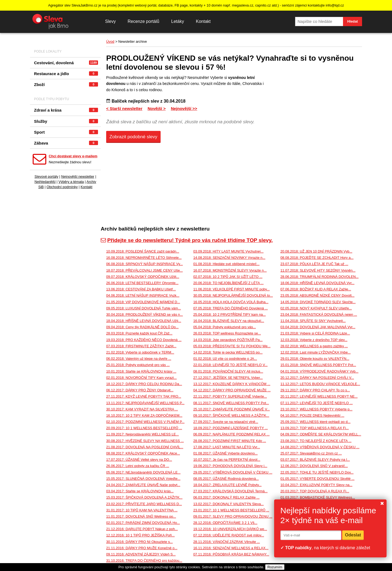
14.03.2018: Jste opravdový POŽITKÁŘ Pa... (228, 340)
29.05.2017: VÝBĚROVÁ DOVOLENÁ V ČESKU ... (233, 472)
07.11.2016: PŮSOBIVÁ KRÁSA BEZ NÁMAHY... (231, 554)
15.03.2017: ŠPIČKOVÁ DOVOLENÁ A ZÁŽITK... (144, 497)
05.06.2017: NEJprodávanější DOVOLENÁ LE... (143, 472)
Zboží (66, 85)
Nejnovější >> (184, 108)
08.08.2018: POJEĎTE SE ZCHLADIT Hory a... (317, 258)
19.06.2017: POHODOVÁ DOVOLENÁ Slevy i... (230, 466)
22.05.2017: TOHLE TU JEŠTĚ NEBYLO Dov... (317, 472)
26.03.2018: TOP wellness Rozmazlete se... (227, 333)
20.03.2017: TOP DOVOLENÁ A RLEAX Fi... (315, 491)
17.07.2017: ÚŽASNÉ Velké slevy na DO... (139, 460)
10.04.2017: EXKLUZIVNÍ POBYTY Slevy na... (316, 485)
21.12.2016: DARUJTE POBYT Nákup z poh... (142, 529)
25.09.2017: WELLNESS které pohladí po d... (316, 422)
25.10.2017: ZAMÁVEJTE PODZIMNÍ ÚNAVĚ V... (232, 409)
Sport (66, 132)
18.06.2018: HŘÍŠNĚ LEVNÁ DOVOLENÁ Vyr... (317, 283)
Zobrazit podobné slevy (133, 137)
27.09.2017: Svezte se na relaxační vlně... (226, 422)
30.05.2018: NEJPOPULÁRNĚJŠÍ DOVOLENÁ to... (233, 295)
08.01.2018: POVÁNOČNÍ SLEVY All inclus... (228, 371)
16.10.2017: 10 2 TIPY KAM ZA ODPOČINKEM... (144, 415)
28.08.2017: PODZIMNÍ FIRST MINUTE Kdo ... (230, 441)
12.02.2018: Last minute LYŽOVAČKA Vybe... (316, 352)
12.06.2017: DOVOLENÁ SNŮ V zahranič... (314, 466)
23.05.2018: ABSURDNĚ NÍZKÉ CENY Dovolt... (317, 295)
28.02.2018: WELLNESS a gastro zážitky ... (314, 346)
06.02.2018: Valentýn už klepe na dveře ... (139, 359)
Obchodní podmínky (62, 187)
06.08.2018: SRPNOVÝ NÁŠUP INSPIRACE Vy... (144, 264)
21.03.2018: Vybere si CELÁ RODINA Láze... (315, 333)
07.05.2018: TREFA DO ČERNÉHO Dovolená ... (231, 308)
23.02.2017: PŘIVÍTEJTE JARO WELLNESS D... (144, 504)
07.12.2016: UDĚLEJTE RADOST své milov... (229, 535)
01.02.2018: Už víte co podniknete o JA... (225, 359)
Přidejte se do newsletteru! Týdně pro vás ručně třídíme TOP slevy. (187, 240)
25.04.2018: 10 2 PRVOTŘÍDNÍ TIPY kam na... (229, 314)
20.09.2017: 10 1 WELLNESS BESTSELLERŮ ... (144, 428)
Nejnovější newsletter (78, 176)
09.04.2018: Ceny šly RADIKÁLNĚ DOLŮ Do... (142, 327)
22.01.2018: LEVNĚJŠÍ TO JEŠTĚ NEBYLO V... (230, 365)
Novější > (157, 108)
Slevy (110, 21)
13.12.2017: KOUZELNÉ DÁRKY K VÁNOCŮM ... (232, 384)
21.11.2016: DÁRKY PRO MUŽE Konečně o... (142, 548)
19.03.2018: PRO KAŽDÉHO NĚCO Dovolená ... (144, 340)
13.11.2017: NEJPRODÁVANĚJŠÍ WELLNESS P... (145, 403)
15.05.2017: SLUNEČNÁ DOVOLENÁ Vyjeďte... (143, 479)
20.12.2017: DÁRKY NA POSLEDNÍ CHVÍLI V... (317, 378)
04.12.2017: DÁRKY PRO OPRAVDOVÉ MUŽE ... (232, 390)
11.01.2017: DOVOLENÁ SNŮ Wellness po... (141, 516)
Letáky (178, 21)
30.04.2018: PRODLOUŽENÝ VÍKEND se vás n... (145, 314)
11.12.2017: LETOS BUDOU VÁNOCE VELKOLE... (320, 384)
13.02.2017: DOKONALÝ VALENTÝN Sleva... (229, 504)
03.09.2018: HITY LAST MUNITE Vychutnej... (228, 251)
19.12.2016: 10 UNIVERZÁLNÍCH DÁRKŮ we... (230, 529)
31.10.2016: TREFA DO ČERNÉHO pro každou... (144, 561)
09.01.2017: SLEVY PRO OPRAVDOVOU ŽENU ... (233, 516)
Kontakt (203, 21)
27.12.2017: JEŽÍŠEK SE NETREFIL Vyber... (228, 378)
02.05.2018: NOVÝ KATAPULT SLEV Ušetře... (316, 308)
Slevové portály (47, 176)
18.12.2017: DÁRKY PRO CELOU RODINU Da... (144, 384)
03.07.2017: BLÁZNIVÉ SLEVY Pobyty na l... (315, 460)
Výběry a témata (71, 182)
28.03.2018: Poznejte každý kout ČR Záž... (139, 333)
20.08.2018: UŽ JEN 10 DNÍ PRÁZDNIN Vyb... (316, 251)
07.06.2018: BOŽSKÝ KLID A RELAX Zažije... (316, 289)
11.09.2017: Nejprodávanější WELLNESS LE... (143, 434)
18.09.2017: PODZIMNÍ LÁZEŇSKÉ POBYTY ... (231, 428)
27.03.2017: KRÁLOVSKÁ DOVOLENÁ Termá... (230, 491)
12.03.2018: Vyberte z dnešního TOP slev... (314, 340)
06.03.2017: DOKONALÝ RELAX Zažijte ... (226, 497)
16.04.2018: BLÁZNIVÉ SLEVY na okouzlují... (229, 321)
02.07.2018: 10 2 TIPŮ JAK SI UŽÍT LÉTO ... (228, 277)
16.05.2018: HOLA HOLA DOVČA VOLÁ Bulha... (231, 302)
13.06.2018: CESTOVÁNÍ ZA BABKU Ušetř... (141, 289)
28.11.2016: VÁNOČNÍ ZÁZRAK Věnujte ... (227, 542)
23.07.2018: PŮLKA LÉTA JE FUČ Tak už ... (314, 264)
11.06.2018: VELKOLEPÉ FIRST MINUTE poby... (231, 289)
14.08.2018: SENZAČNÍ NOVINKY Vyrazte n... (229, 258)
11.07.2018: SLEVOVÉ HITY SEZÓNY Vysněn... (318, 270)
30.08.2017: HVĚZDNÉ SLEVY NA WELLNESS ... (145, 441)
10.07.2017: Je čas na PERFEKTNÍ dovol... (227, 460)
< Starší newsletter (124, 108)
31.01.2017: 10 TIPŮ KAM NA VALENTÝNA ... (142, 510)
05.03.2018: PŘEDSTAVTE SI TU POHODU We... (232, 346)
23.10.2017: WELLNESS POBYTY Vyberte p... (316, 409)
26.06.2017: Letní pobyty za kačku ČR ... (138, 466)
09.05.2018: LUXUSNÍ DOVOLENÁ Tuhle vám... (144, 308)
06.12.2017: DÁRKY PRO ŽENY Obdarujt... (140, 390)
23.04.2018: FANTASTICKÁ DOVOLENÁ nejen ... (319, 314)
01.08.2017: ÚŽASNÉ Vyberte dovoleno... (225, 453)
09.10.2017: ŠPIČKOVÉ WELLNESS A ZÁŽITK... (231, 415)
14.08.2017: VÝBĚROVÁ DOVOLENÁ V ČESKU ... (320, 447)
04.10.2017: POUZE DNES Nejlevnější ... (312, 415)
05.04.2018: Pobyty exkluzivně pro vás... (225, 327)
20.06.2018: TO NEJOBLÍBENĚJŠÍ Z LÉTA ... (228, 283)
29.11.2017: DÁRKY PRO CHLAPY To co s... (315, 390)
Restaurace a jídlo (66, 74)
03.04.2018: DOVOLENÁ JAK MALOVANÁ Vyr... (318, 327)
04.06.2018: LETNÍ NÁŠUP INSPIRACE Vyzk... (143, 295)
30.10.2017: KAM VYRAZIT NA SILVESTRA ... (142, 409)
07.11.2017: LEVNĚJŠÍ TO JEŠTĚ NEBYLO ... (317, 403)
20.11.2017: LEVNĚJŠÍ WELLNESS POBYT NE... (319, 396)
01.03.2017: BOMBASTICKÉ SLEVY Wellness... (318, 497)
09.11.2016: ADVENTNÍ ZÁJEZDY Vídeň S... (141, 554)
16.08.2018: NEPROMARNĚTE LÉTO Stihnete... (144, 258)
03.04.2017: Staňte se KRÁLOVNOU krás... (140, 491)
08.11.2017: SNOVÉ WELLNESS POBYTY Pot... (231, 403)
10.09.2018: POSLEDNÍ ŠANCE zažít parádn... (143, 251)
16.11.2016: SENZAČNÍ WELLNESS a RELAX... (231, 548)
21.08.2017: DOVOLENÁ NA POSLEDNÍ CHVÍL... (145, 447)
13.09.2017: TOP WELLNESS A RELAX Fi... (315, 428)
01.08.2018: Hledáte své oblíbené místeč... (226, 264)
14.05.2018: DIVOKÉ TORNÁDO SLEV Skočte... (318, 302)
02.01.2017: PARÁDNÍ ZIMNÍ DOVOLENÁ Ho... (143, 523)
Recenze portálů (144, 21)
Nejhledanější (45, 182)
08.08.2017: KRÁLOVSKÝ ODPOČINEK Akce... (143, 453)
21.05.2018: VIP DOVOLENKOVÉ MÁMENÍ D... (143, 302)
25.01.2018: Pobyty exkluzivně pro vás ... (138, 365)
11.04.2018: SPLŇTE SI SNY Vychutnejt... (313, 321)
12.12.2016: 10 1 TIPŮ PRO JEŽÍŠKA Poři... (140, 535)
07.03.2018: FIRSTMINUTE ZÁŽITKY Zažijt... (141, 346)
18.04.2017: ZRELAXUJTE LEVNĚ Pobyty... (227, 485)
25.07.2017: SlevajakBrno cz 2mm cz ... (311, 453)
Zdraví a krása (66, 110)
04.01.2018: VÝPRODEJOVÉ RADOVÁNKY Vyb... (319, 371)
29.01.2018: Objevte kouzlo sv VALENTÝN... (315, 359)
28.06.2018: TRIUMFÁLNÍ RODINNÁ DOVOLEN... (319, 277)
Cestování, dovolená (66, 63)
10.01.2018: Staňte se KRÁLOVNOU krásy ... (141, 371)
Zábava (66, 143)
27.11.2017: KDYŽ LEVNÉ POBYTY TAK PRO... (144, 396)
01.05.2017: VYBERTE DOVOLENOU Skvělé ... (317, 479)
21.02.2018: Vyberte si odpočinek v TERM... (140, 352)
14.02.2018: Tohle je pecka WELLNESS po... (228, 352)
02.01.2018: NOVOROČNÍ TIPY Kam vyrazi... (141, 378)
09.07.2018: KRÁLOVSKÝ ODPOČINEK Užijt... (143, 277)
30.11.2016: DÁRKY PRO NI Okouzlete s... (139, 542)
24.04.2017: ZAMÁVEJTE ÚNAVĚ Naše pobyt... (143, 485)
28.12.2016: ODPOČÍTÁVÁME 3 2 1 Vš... (225, 523)
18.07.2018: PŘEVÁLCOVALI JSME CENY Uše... (144, 270)
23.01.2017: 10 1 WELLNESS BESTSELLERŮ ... (231, 510)
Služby (66, 121)
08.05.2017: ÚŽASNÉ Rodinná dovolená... (226, 479)
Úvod (110, 42)
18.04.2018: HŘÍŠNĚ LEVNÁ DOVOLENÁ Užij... (144, 321)
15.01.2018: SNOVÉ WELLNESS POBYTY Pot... (318, 365)
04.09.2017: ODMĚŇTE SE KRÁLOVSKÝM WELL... (321, 434)
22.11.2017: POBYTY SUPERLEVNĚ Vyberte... (230, 396)
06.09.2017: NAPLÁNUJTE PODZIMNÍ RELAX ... (231, 434)
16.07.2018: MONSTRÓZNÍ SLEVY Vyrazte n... (230, 270)
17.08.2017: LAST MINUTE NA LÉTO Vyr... (227, 447)
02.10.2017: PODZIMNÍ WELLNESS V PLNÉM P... (145, 422)
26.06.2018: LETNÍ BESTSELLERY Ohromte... (142, 283)
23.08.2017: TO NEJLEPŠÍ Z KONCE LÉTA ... (316, 441)
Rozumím (275, 567)
